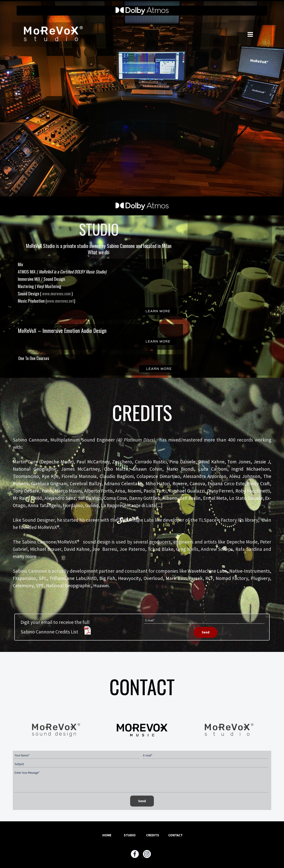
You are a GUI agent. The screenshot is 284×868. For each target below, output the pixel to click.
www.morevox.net (60, 301)
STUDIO (130, 835)
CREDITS (153, 835)
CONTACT (175, 835)
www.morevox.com (57, 293)
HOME (107, 835)
